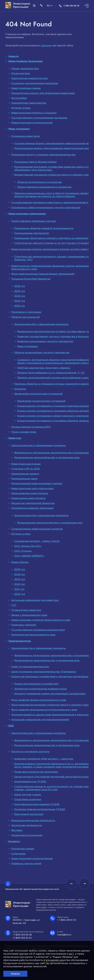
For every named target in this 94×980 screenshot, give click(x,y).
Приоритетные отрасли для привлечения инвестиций (43, 93)
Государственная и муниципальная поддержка (39, 118)
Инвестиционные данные (26, 88)
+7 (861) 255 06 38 (22, 935)
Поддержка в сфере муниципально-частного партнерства (46, 208)
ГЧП (14, 605)
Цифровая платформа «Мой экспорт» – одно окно (44, 759)
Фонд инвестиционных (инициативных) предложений (43, 274)
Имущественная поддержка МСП (31, 427)
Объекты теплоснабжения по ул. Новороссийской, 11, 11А (51, 373)
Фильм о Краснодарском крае (29, 615)
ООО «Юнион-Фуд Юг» (28, 546)
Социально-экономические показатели (35, 83)
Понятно (15, 974)
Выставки (17, 830)
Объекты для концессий (26, 317)
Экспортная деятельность (27, 825)
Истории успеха (21, 108)
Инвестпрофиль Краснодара (26, 61)
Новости (14, 56)
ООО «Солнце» (23, 551)
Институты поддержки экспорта (30, 752)
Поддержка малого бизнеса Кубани (35, 162)
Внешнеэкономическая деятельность (33, 821)
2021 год (19, 589)
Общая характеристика (25, 69)
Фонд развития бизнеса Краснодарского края (39, 700)
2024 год (20, 296)
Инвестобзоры (20, 562)
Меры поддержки (19, 129)
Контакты (14, 841)
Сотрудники (19, 854)
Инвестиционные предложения (27, 214)
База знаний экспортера (29, 814)
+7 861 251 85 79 (69, 6)
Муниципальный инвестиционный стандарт (37, 483)
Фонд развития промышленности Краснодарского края (44, 710)
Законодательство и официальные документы (41, 324)
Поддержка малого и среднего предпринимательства (43, 155)
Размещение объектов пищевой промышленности (44, 228)
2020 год (20, 594)
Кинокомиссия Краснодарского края (33, 635)
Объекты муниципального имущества (39, 182)
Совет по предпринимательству (30, 667)
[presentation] (72, 884)
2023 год (20, 301)
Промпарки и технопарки (26, 312)
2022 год (20, 306)
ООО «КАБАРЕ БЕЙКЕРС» (29, 556)
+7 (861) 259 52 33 (22, 938)
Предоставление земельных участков (34, 221)
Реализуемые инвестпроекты (28, 498)
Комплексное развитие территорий (32, 508)
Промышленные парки (24, 479)
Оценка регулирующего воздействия (36, 684)
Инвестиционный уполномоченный (32, 123)
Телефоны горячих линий (26, 864)
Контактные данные (23, 849)
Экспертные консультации (27, 835)
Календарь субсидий (24, 625)
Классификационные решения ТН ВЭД (37, 804)
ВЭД (11, 726)
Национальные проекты (25, 474)
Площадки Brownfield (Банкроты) (31, 279)
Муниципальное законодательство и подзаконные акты (47, 458)
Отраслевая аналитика (28, 799)
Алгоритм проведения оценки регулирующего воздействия (50, 694)
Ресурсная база (21, 73)
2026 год (20, 286)
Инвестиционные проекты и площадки (34, 113)
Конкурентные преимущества (29, 103)
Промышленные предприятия (32, 233)
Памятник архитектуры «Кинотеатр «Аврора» (44, 368)
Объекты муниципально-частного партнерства (42, 353)
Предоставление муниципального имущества (44, 187)
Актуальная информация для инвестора (35, 600)
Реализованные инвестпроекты (30, 493)
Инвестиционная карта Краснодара (32, 488)
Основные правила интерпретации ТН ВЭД (40, 809)
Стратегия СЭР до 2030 (26, 469)
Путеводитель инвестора (26, 610)
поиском (46, 46)
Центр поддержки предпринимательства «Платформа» (44, 672)
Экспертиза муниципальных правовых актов (40, 689)
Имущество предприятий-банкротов (33, 503)
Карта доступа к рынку (28, 795)
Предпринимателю (20, 641)
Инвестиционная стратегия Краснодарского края (41, 620)
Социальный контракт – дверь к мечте (37, 541)
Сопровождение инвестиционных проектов (37, 529)
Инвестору (15, 438)
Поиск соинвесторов (24, 432)
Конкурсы (20, 389)
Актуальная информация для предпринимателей (40, 720)
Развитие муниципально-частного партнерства (45, 341)
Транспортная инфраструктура (30, 78)
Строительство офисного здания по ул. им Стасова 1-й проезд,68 (53, 243)
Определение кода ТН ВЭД (30, 782)
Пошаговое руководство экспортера (36, 772)
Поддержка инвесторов (26, 136)
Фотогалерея (19, 98)
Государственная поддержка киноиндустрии (38, 630)
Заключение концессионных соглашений (38, 394)
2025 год (20, 291)
